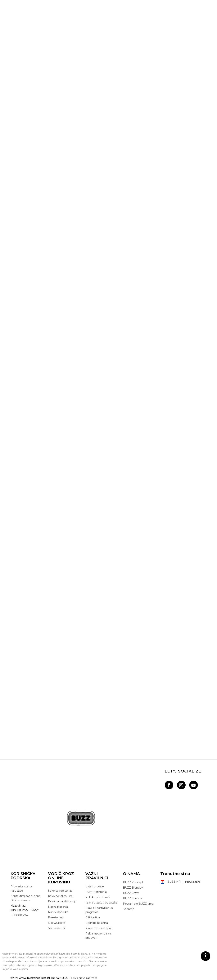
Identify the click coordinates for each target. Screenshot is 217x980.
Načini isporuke (58, 912)
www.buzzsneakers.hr (35, 978)
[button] (206, 956)
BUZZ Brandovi (133, 888)
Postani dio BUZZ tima (138, 904)
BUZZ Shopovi (133, 898)
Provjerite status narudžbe (22, 889)
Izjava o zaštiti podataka (101, 903)
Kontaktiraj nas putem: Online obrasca (26, 898)
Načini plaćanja (58, 907)
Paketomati (56, 917)
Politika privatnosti (98, 897)
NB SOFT (66, 978)
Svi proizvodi (56, 928)
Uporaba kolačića (97, 923)
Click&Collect (57, 923)
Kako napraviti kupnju (62, 901)
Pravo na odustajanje (99, 928)
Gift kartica (93, 917)
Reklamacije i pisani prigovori (98, 936)
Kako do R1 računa (60, 896)
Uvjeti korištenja (96, 892)
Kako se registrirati (60, 891)
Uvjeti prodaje (95, 886)
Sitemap (129, 909)
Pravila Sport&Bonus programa (99, 910)
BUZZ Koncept (133, 882)
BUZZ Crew (131, 893)
